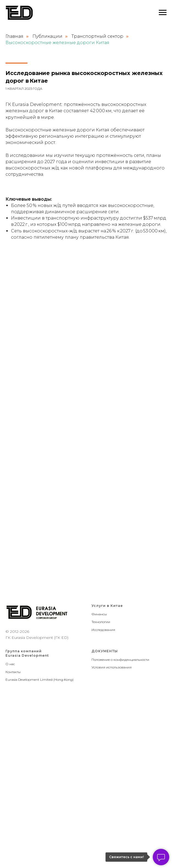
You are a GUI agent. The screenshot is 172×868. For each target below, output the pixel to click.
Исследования (103, 630)
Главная (14, 36)
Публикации (47, 36)
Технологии (101, 622)
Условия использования (112, 667)
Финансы (99, 614)
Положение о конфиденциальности (120, 660)
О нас (10, 664)
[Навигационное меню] (163, 13)
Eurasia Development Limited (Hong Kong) (40, 680)
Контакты (13, 672)
